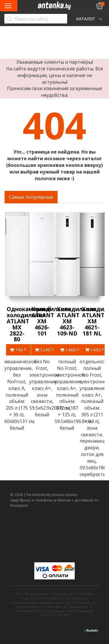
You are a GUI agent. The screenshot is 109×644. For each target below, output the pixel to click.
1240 (45, 350)
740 (18, 350)
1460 (70, 350)
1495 (95, 350)
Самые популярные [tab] (31, 197)
